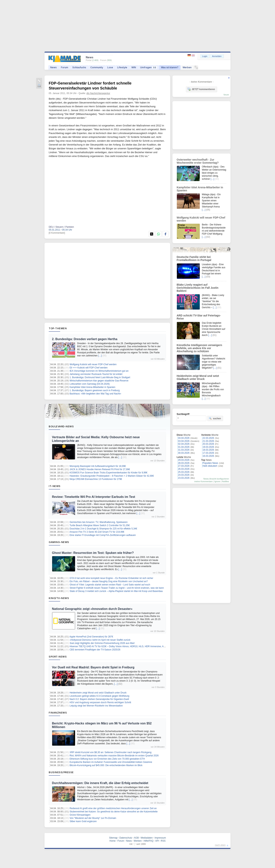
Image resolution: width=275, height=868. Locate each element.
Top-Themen (58, 328)
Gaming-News (59, 542)
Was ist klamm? (170, 67)
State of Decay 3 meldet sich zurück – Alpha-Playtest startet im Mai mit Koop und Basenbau (116, 591)
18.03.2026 (208, 450)
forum (226, 95)
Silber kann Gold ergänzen (83, 821)
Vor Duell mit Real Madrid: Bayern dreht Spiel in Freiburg (93, 667)
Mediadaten (147, 838)
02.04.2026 (184, 444)
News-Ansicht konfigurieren (216, 479)
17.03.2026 (208, 453)
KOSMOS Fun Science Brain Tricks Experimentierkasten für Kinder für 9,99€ (108, 473)
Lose (110, 67)
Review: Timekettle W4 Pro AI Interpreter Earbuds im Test (93, 497)
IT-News (55, 486)
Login (205, 56)
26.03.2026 (184, 469)
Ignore (217, 481)
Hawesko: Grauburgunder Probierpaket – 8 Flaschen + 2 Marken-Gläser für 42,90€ (112, 476)
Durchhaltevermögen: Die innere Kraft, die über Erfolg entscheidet (100, 783)
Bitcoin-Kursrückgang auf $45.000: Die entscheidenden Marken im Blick (106, 765)
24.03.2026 (184, 475)
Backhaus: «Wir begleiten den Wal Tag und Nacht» (95, 394)
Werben (187, 67)
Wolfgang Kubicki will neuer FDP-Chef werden (93, 364)
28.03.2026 (184, 463)
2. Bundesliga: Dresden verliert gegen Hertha (85, 339)
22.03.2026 (208, 438)
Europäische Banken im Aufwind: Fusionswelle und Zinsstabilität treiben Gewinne (111, 762)
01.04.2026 (184, 447)
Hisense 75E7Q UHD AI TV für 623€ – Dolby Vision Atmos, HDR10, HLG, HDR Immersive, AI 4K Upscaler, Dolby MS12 (130, 646)
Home (112, 841)
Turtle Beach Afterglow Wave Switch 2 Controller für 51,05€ (100, 525)
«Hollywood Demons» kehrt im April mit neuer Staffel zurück (100, 640)
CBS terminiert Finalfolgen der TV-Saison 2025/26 (95, 650)
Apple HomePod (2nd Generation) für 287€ (91, 637)
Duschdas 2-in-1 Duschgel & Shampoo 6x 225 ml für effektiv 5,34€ (103, 529)
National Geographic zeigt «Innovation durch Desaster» (92, 609)
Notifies (225, 481)
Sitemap (113, 838)
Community (97, 67)
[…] (100, 356)
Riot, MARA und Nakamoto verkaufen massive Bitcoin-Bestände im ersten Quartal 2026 (114, 756)
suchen (215, 418)
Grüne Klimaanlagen (80, 815)
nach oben (220, 845)
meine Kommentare (203, 481)
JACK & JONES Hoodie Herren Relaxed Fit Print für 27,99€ (100, 469)
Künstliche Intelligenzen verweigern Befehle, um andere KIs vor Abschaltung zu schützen (199, 348)
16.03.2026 (208, 456)
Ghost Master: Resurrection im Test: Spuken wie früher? (93, 553)
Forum (65, 67)
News (53, 67)
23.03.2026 (184, 478)
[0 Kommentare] (57, 233)
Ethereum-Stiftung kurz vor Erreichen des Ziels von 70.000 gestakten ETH (107, 759)
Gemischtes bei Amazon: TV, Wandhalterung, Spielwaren (99, 522)
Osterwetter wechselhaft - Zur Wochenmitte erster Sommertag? (198, 161)
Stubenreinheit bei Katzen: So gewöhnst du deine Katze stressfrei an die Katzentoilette (114, 812)
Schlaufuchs (79, 67)
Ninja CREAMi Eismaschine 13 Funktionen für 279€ (96, 479)
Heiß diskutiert (210, 466)
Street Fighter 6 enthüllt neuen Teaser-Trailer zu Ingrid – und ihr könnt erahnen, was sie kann (117, 588)
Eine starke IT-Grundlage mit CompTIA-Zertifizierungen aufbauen (103, 535)
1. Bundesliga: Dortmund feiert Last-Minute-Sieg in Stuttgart (100, 377)
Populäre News (210, 463)
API (157, 841)
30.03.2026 (184, 453)
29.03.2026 (184, 460)
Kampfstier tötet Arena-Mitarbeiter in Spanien (92, 387)
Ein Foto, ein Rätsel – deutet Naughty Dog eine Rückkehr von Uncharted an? (109, 581)
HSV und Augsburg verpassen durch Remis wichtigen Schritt (100, 702)
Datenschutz (126, 838)
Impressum (160, 838)
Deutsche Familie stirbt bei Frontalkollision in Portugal (194, 258)
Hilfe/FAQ (148, 841)
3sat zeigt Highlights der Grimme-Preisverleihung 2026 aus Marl (102, 643)
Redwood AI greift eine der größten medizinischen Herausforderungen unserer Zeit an (113, 808)
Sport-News (58, 657)
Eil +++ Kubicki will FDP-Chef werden (89, 368)
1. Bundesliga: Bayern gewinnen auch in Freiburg (95, 390)
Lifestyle (122, 67)
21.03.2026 (208, 441)
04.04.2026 (184, 438)
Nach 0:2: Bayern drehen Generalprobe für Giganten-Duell (99, 699)
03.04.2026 (184, 441)
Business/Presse (61, 772)
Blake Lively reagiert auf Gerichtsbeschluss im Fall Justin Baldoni (198, 288)
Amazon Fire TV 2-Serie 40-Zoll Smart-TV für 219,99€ (97, 532)
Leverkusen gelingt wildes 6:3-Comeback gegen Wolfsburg (99, 696)
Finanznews (58, 713)
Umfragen (148, 67)
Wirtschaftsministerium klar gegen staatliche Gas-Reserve (99, 381)
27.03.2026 (184, 466)
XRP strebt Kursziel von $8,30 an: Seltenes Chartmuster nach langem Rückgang (110, 752)
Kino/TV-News (59, 598)
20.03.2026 (208, 444)
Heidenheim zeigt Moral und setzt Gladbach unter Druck (98, 693)
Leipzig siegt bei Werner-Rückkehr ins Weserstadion (96, 706)
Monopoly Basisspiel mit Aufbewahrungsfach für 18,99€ (98, 466)
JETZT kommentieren (201, 89)
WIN (134, 67)
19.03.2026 (208, 447)
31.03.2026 (184, 450)
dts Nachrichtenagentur (98, 93)
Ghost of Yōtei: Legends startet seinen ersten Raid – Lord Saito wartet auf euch (110, 585)
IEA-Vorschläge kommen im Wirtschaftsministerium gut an (99, 371)
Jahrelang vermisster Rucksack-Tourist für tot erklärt (96, 374)
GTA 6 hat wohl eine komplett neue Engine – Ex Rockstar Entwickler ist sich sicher (111, 578)
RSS (163, 841)
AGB (136, 838)
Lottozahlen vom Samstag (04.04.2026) (90, 384)
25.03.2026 (184, 472)
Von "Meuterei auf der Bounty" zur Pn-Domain (93, 818)
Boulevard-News (61, 426)
